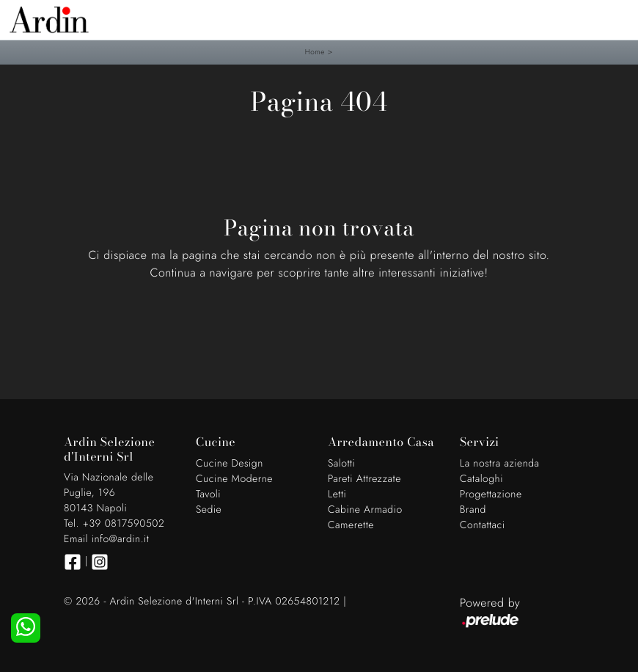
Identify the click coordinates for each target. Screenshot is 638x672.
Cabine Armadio (365, 510)
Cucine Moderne (234, 479)
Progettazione (491, 494)
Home (315, 52)
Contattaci (483, 525)
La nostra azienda (500, 464)
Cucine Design (230, 464)
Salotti (341, 464)
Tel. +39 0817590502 (114, 524)
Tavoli (208, 494)
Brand (473, 510)
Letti (337, 494)
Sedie (209, 510)
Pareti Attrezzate (364, 479)
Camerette (351, 525)
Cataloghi (481, 479)
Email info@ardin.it (106, 539)
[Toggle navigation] (616, 18)
